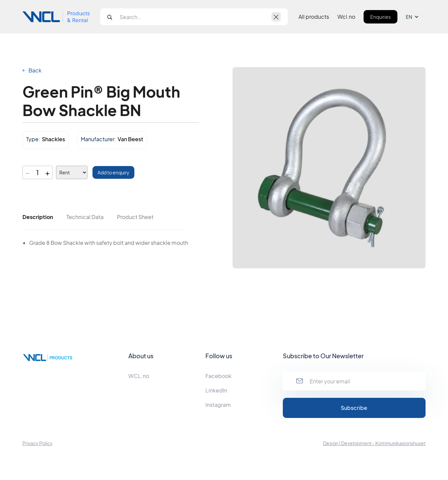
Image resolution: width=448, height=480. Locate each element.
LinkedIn (216, 390)
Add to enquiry (113, 172)
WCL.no (139, 376)
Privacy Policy (38, 443)
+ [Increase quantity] (47, 172)
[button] (416, 17)
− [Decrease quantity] (28, 172)
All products (314, 17)
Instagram (218, 405)
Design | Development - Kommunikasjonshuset (374, 443)
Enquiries (380, 17)
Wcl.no (346, 17)
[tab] (38, 217)
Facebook (218, 376)
